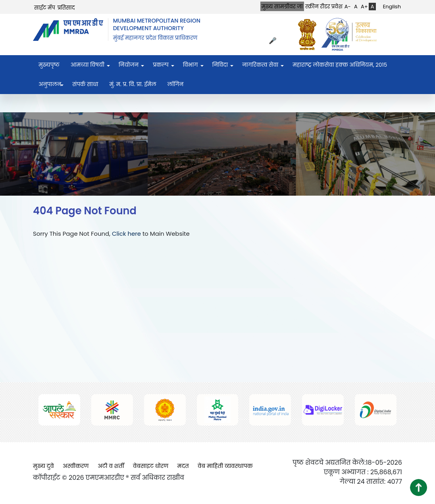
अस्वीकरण (76, 466)
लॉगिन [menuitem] (176, 84)
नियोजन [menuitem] (129, 65)
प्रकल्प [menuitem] (161, 65)
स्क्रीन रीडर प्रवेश (324, 7)
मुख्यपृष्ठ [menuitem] (49, 65)
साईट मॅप (45, 8)
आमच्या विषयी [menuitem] (88, 65)
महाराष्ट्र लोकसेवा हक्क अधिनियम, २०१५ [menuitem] (340, 65)
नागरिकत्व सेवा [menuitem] (260, 65)
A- (348, 7)
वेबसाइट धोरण (151, 466)
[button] (419, 488)
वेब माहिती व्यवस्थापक (225, 466)
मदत (183, 466)
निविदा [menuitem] (220, 65)
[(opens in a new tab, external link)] (309, 34)
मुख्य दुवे (43, 466)
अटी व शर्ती (111, 466)
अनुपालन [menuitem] (50, 84)
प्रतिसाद (66, 8)
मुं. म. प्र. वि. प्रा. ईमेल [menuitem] (133, 84)
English (392, 7)
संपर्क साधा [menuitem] (85, 84)
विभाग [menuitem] (191, 65)
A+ (364, 7)
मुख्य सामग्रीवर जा (282, 7)
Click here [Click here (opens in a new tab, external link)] (126, 234)
